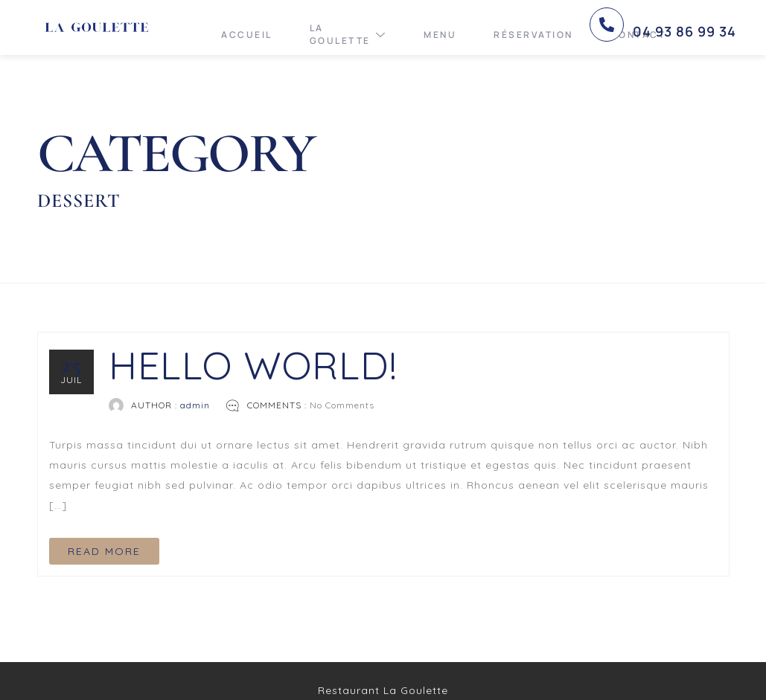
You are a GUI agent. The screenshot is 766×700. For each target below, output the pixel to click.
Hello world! (253, 365)
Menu (440, 35)
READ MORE (104, 551)
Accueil (247, 35)
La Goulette (348, 34)
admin (195, 405)
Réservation (533, 35)
